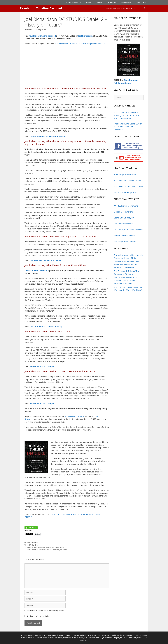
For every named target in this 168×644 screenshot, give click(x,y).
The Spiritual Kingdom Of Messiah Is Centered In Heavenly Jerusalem (125, 281)
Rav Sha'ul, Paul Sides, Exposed (128, 230)
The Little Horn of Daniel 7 (37, 270)
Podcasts (99, 2)
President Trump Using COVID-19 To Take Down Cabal (128, 127)
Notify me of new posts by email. (41, 616)
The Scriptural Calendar (125, 242)
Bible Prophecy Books (74, 2)
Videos (89, 2)
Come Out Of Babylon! (124, 218)
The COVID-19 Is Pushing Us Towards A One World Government (127, 115)
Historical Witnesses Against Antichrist (48, 136)
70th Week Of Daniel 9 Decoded (129, 180)
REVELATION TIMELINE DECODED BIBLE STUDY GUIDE (64, 516)
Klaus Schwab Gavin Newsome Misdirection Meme (46, 547)
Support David (126, 2)
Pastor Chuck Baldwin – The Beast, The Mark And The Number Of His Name (127, 265)
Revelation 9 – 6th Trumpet (42, 403)
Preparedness (112, 2)
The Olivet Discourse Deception (128, 186)
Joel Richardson (85, 36)
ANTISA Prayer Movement (126, 206)
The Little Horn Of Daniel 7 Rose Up (46, 326)
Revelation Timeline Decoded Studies (124, 8)
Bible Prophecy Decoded (125, 175)
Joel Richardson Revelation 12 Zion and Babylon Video (47, 550)
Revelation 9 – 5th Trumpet (42, 366)
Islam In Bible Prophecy (125, 192)
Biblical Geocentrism (123, 212)
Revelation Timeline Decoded (41, 8)
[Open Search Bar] (145, 8)
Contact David (141, 2)
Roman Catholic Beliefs (124, 236)
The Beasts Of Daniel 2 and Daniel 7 (46, 260)
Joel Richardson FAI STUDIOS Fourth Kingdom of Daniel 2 (80, 44)
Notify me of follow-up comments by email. (45, 611)
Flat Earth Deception (123, 224)
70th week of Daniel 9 (74, 416)
